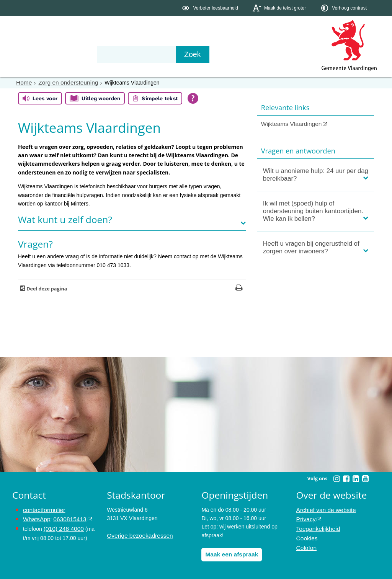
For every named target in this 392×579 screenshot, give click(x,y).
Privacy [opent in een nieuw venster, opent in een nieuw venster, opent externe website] (305, 518)
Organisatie (129, 54)
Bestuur (83, 54)
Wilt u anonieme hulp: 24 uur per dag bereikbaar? (316, 174)
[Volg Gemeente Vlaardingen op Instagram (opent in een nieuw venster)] (336, 478)
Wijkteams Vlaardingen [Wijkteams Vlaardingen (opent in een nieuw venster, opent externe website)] (288, 123)
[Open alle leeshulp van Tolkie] (193, 98)
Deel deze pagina (46, 288)
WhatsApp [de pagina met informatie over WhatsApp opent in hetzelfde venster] (35, 518)
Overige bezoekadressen (137, 535)
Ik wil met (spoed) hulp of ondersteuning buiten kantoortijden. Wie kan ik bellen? (313, 210)
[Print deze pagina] (239, 288)
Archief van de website (323, 509)
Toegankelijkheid (316, 526)
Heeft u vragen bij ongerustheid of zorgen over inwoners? (311, 246)
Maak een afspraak (229, 553)
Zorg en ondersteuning (64, 82)
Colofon (305, 543)
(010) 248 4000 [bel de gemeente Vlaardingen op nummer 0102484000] (62, 526)
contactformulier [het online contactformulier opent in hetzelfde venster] (42, 509)
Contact (175, 54)
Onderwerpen (34, 54)
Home (23, 82)
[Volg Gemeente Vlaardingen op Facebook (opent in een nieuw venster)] (346, 478)
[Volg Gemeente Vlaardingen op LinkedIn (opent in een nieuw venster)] (356, 478)
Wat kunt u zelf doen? (65, 219)
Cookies (306, 535)
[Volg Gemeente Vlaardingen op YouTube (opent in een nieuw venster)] (365, 478)
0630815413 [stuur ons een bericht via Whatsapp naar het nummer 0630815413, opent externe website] (65, 518)
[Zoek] (278, 55)
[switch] (211, 8)
